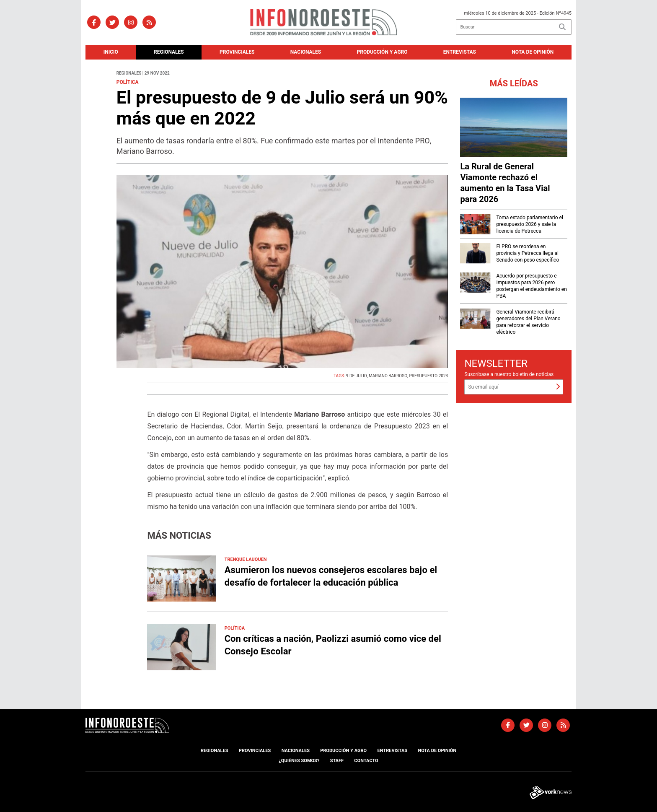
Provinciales (237, 52)
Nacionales (306, 52)
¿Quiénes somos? (299, 761)
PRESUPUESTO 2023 (429, 376)
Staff (337, 761)
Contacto (366, 761)
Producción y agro (382, 52)
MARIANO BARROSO (388, 376)
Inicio (111, 52)
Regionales (169, 52)
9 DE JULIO (357, 376)
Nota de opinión (533, 52)
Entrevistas (460, 52)
